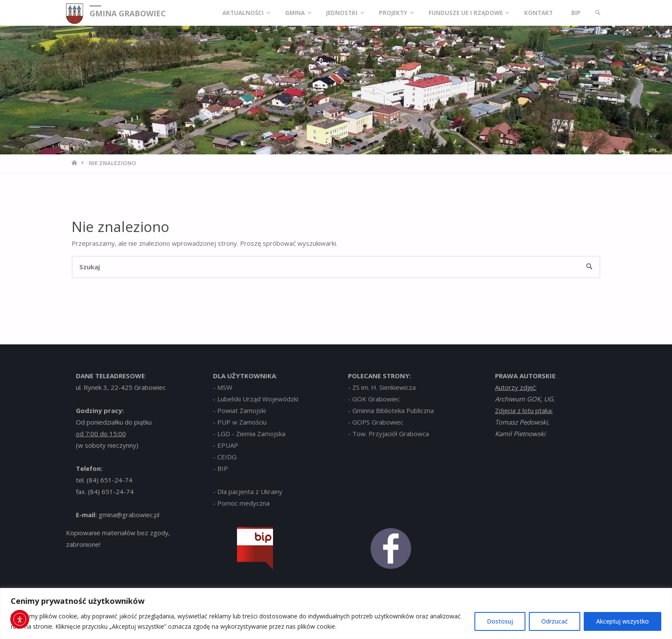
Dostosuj (500, 621)
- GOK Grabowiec (374, 399)
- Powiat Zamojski (239, 410)
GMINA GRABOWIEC (128, 13)
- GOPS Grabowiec (376, 422)
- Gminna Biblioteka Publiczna (391, 410)
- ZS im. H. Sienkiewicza (382, 387)
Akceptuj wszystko (622, 621)
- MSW (223, 387)
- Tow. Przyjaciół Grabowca (388, 434)
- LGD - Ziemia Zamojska (249, 434)
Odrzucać (555, 621)
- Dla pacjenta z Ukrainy (248, 491)
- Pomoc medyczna (241, 503)
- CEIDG (225, 457)
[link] (598, 13)
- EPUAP (226, 445)
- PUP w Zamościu (240, 422)
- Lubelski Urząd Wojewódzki (256, 399)
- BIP (220, 468)
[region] (336, 613)
